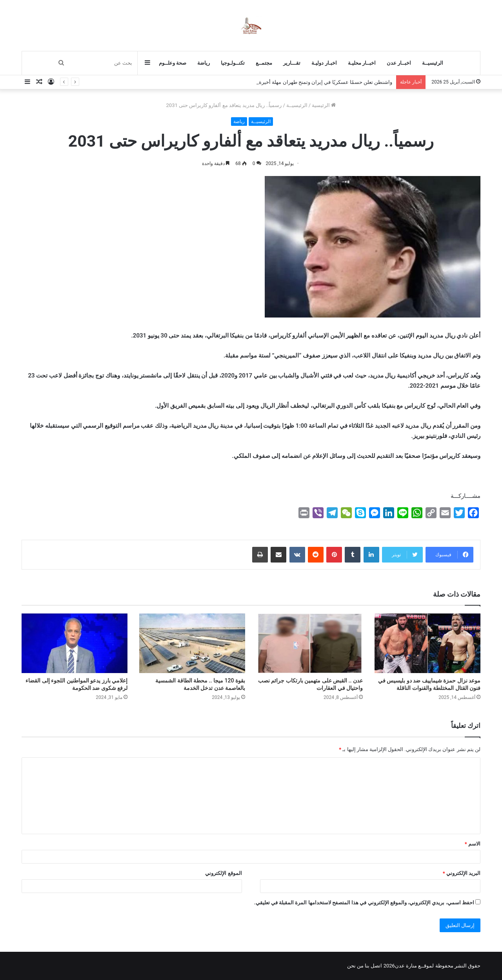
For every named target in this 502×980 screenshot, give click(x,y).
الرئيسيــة (433, 63)
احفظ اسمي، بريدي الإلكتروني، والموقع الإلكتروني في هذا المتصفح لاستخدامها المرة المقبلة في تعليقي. (364, 903)
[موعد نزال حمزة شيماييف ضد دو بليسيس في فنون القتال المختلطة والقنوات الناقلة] (427, 643)
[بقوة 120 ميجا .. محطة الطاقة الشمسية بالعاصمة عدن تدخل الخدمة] (192, 643)
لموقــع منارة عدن (414, 966)
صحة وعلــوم (173, 63)
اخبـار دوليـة (324, 63)
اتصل (376, 966)
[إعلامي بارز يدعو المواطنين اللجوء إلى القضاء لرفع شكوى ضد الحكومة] (75, 643)
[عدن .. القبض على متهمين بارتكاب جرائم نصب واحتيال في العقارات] (310, 643)
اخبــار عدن (399, 63)
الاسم (473, 844)
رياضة (204, 63)
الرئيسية (324, 105)
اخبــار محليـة (362, 63)
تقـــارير (292, 63)
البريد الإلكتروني (462, 873)
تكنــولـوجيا (233, 63)
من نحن (355, 966)
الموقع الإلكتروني (223, 873)
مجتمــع (264, 63)
